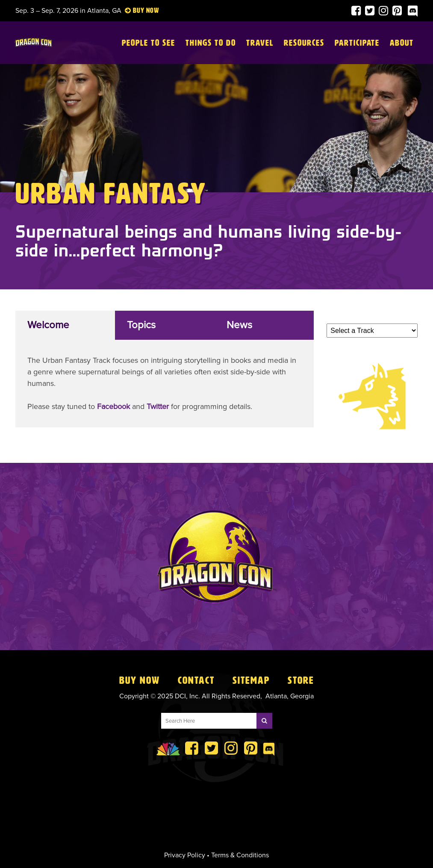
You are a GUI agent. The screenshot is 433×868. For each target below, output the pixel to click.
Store (301, 680)
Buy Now (140, 680)
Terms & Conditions (240, 855)
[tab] (65, 325)
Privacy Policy (185, 855)
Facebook (113, 406)
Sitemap (251, 680)
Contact (196, 680)
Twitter (158, 406)
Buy (139, 10)
